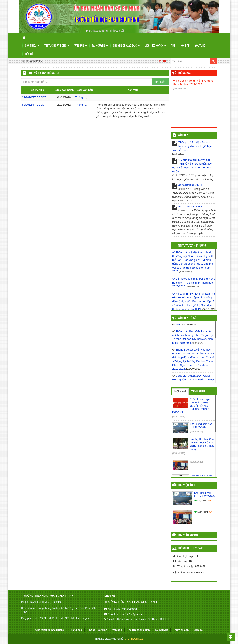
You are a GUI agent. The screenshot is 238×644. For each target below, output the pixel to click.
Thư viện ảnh (186, 485)
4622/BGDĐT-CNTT (190, 185)
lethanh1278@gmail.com (131, 614)
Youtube (200, 46)
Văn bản (81, 46)
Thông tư (81, 97)
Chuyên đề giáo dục (126, 46)
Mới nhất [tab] (180, 392)
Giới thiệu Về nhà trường (50, 630)
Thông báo (185, 73)
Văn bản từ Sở (187, 318)
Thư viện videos (188, 535)
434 (210, 500)
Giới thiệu (32, 46)
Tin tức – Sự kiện (97, 630)
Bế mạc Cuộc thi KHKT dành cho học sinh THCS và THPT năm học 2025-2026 (194, 283)
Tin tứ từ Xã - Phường (192, 246)
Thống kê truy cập (190, 548)
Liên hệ (29, 54)
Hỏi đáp (185, 46)
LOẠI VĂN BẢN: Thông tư (43, 73)
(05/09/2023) (179, 453)
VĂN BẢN (183, 135)
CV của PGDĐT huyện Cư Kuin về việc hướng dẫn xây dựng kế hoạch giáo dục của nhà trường (192, 166)
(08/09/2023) (196, 431)
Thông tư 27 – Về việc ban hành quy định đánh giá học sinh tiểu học (192, 146)
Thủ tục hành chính (138, 630)
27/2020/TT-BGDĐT (34, 97)
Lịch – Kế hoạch (155, 46)
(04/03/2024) (179, 417)
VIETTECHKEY (134, 639)
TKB (173, 46)
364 (210, 512)
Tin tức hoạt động (57, 46)
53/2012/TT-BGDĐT (34, 105)
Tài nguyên (100, 46)
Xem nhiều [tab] (198, 392)
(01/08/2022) (179, 88)
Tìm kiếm (160, 82)
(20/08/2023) (196, 462)
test (178, 324)
